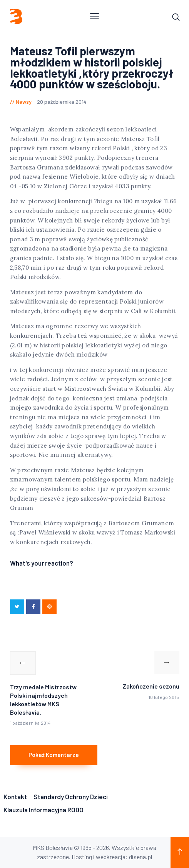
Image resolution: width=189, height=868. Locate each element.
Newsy (24, 102)
